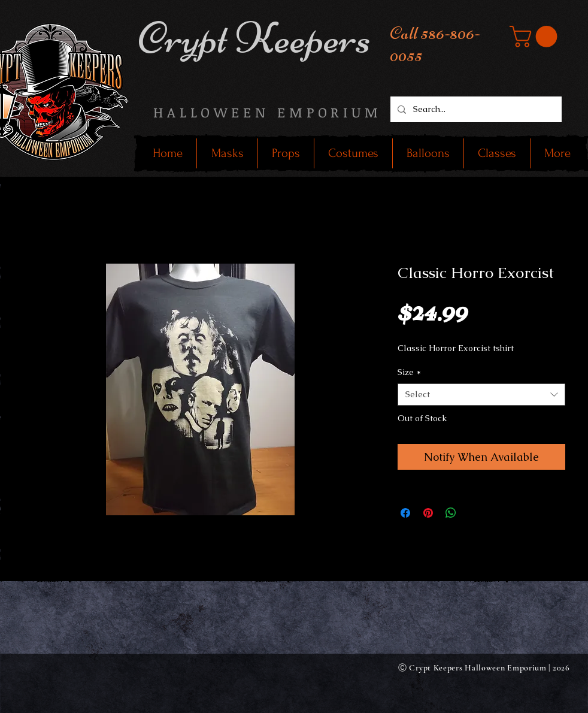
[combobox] (481, 395)
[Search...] (475, 109)
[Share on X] (474, 513)
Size (409, 372)
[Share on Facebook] (405, 513)
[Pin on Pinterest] (428, 513)
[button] (536, 37)
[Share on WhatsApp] (451, 513)
